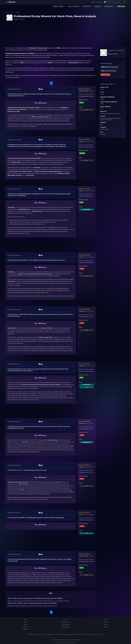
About (25, 622)
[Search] (116, 2)
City (102, 132)
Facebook (106, 624)
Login (93, 2)
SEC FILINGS (74, 6)
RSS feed (106, 622)
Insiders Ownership (107, 97)
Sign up (99, 2)
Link (102, 125)
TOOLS (98, 6)
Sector (103, 116)
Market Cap (104, 87)
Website (103, 122)
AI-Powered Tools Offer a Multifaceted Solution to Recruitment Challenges (36, 518)
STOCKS (87, 6)
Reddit (106, 627)
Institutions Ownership (109, 102)
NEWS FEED (59, 6)
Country (103, 127)
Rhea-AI (25, 627)
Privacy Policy (65, 627)
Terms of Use (66, 622)
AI (87, 387)
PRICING (121, 6)
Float (102, 92)
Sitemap (25, 629)
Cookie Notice (65, 624)
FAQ (25, 624)
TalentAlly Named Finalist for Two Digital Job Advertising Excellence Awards (36, 260)
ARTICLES (110, 6)
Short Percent (105, 107)
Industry (103, 111)
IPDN (16, 19)
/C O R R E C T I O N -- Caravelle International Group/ (27, 470)
